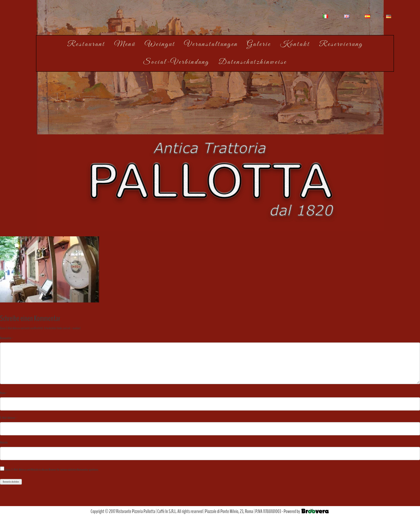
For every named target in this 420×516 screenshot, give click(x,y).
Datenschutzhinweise (253, 62)
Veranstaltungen (211, 44)
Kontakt (295, 44)
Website (4, 443)
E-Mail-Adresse (8, 418)
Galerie (259, 44)
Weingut (160, 44)
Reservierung (341, 44)
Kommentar (6, 338)
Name (4, 393)
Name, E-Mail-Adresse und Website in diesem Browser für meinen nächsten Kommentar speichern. (52, 470)
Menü (125, 44)
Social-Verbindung (176, 62)
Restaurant (86, 44)
